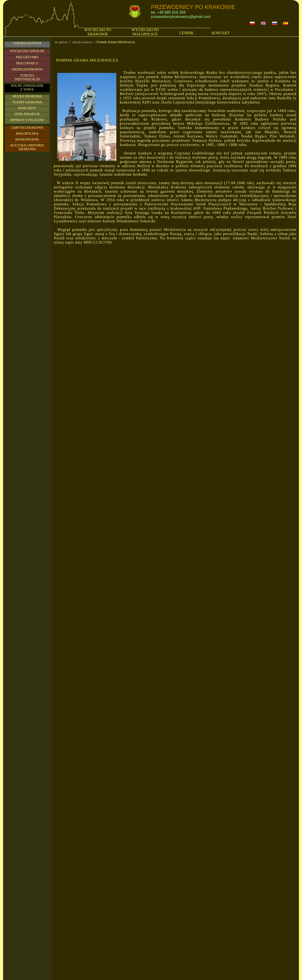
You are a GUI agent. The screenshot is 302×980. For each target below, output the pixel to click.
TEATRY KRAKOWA (27, 102)
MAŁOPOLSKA (27, 134)
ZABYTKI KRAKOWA (27, 128)
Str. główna (61, 42)
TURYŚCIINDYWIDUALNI (27, 77)
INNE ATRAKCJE (27, 114)
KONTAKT (221, 33)
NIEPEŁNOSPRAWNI (27, 69)
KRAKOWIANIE (27, 139)
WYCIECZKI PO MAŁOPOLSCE (145, 32)
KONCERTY (27, 108)
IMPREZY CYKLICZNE (27, 120)
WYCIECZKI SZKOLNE (27, 51)
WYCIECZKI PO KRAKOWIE (98, 32)
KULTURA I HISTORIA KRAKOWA (27, 147)
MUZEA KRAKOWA (27, 96)
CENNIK (186, 33)
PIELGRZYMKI (27, 57)
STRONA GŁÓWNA (27, 43)
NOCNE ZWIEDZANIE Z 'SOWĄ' (27, 88)
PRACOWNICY (27, 63)
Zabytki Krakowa (82, 42)
